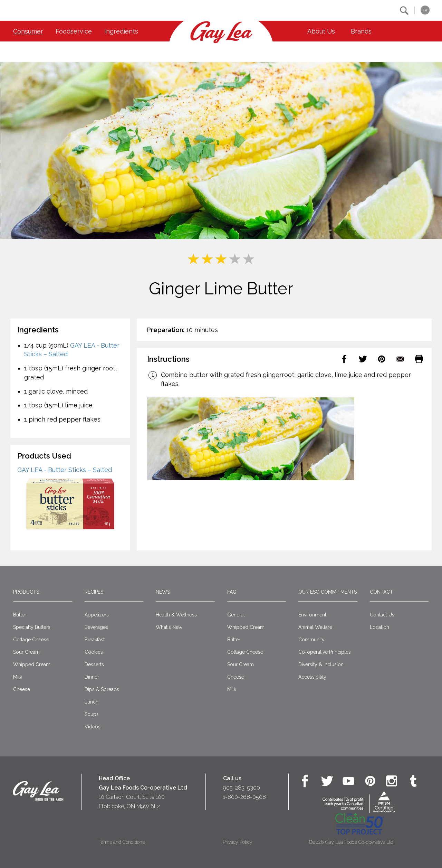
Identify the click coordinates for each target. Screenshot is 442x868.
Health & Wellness (176, 615)
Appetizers (97, 615)
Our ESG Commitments (328, 592)
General (236, 615)
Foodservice (74, 31)
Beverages (96, 627)
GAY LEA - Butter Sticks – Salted (65, 470)
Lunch (92, 702)
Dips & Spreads (102, 689)
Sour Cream (26, 652)
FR (425, 10)
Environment (312, 615)
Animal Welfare (315, 627)
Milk (18, 677)
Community (311, 640)
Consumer (28, 31)
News (163, 592)
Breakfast (95, 640)
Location (379, 627)
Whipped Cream (32, 664)
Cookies (94, 652)
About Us (321, 31)
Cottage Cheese (31, 640)
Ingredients (121, 31)
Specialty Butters (32, 627)
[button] (404, 11)
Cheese (22, 689)
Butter (20, 615)
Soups (92, 714)
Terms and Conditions (122, 842)
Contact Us (382, 615)
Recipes (94, 592)
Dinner (92, 677)
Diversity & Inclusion (321, 664)
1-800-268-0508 (244, 797)
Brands (361, 31)
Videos (93, 727)
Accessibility (312, 677)
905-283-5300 (242, 788)
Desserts (94, 664)
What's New (169, 627)
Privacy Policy (238, 842)
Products (26, 592)
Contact (381, 592)
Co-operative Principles (325, 652)
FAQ (232, 592)
